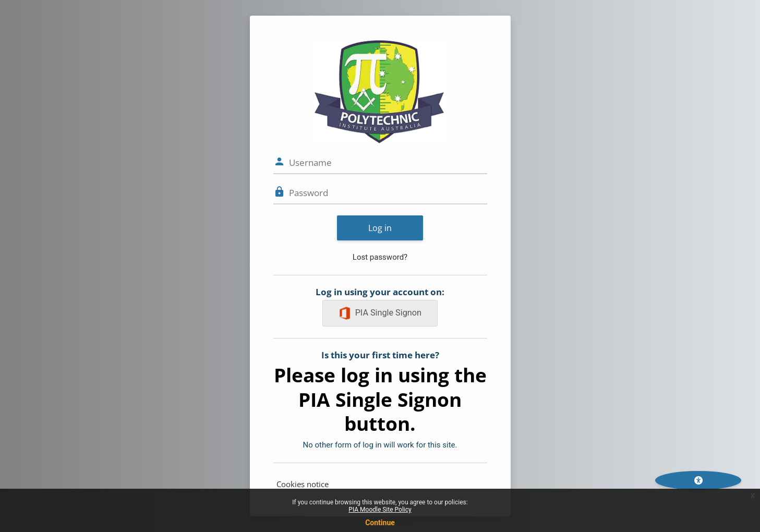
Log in (380, 228)
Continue (380, 523)
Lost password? (380, 257)
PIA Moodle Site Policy (380, 510)
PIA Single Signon (380, 313)
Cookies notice (303, 484)
